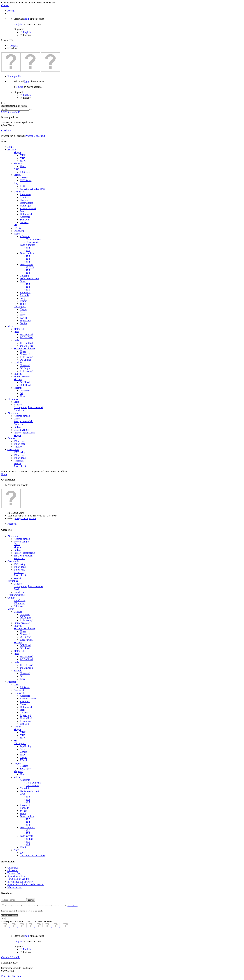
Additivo (18, 447)
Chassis (24, 200)
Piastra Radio (27, 203)
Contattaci (13, 868)
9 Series (24, 178)
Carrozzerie (13, 449)
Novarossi (25, 354)
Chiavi (17, 419)
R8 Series (25, 172)
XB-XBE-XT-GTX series (33, 189)
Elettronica (13, 399)
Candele (18, 363)
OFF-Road (25, 385)
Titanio (23, 301)
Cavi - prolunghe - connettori (28, 407)
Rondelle (24, 295)
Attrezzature (14, 413)
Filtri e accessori (22, 377)
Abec (23, 312)
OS (21, 393)
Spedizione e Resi (16, 876)
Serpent (18, 175)
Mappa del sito (15, 887)
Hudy (23, 315)
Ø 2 (28, 248)
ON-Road (25, 382)
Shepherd (18, 164)
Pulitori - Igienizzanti (24, 433)
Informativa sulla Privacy (20, 882)
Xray (16, 183)
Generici (24, 222)
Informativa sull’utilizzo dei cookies (26, 884)
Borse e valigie (21, 430)
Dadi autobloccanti (29, 278)
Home (11, 147)
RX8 (22, 186)
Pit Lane (18, 427)
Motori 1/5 (19, 329)
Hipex (23, 351)
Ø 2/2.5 (30, 267)
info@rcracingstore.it (25, 518)
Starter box (19, 424)
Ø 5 (28, 290)
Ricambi (12, 150)
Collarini (24, 276)
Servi (16, 402)
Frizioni (18, 374)
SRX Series (26, 180)
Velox (23, 166)
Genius (23, 323)
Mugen (17, 152)
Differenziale (26, 214)
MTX (23, 161)
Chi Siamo (13, 870)
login (27, 19)
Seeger (23, 298)
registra (19, 24)
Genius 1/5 (19, 192)
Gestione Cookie (10, 915)
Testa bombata (33, 239)
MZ (16, 225)
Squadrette (19, 410)
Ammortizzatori (28, 208)
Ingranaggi (25, 206)
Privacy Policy (73, 906)
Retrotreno (25, 194)
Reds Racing (26, 357)
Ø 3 (28, 250)
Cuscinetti (19, 231)
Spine (23, 304)
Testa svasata (33, 242)
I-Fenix (17, 228)
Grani (23, 281)
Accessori (25, 217)
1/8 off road (20, 444)
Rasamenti (25, 292)
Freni (23, 211)
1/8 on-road (19, 441)
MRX (23, 155)
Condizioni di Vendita (18, 879)
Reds (16, 340)
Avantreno (25, 197)
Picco (16, 332)
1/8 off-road (20, 458)
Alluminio (25, 236)
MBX (23, 158)
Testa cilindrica (28, 245)
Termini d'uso (14, 873)
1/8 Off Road (26, 337)
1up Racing (26, 321)
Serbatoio (25, 220)
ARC (16, 169)
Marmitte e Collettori (24, 349)
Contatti (5, 5)
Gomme (12, 438)
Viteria (17, 234)
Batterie (18, 405)
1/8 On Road (26, 335)
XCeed (23, 318)
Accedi (11, 11)
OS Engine (25, 360)
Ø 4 (28, 259)
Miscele (18, 379)
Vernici (17, 463)
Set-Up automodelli (23, 421)
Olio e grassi (20, 307)
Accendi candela (22, 416)
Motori (11, 326)
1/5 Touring (20, 452)
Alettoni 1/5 (20, 466)
